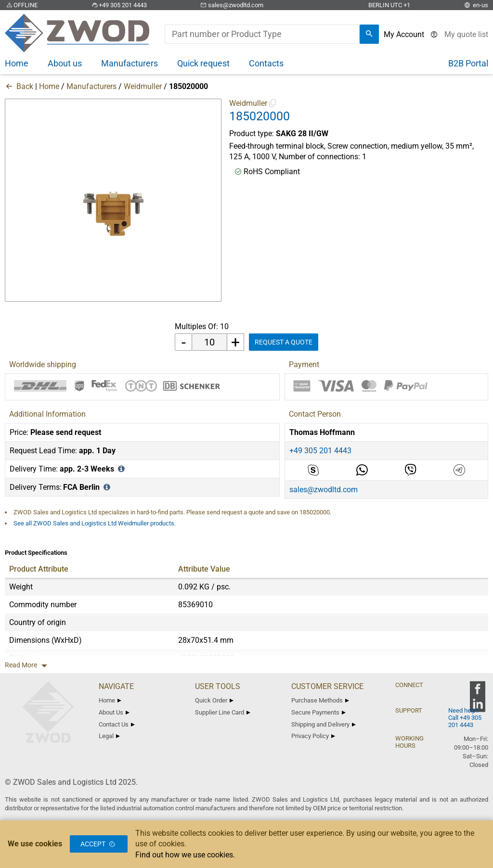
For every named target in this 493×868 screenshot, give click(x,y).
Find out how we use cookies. (185, 855)
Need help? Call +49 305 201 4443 (465, 718)
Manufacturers (91, 86)
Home (49, 86)
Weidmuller (143, 86)
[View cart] (466, 34)
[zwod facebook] (477, 692)
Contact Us (117, 724)
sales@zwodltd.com (231, 5)
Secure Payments (318, 712)
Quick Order (214, 700)
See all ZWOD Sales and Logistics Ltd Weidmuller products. (95, 523)
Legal (109, 736)
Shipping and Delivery (324, 724)
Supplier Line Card (223, 712)
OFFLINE (21, 5)
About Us (114, 712)
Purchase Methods (320, 700)
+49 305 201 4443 (118, 5)
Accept (99, 844)
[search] (369, 34)
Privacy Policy (313, 736)
